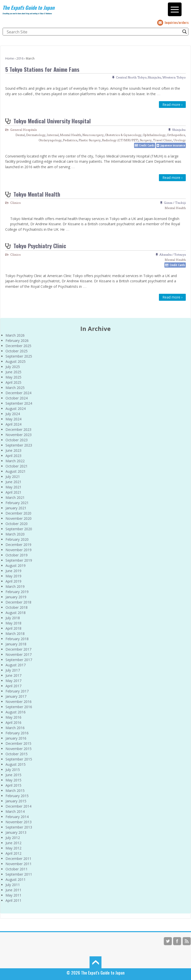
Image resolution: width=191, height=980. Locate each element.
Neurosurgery (93, 135)
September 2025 (19, 356)
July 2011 (13, 885)
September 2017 (19, 660)
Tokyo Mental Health (37, 194)
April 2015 (13, 785)
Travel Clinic (163, 140)
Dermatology (36, 135)
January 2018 (16, 644)
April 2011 (13, 900)
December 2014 (18, 806)
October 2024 (17, 398)
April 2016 (13, 722)
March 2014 (15, 811)
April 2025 (13, 382)
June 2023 (13, 450)
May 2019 (13, 576)
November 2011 (19, 864)
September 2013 (19, 827)
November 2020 (19, 518)
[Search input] (93, 32)
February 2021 (17, 503)
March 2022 (15, 461)
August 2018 (16, 613)
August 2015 (16, 764)
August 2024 (16, 409)
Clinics (15, 203)
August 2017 (16, 665)
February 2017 (17, 691)
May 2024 (13, 419)
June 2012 (13, 843)
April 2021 (13, 492)
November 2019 (19, 550)
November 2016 (19, 702)
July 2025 (13, 367)
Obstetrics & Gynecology (123, 135)
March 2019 (15, 586)
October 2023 (17, 440)
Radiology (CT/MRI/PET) (120, 140)
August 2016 (16, 712)
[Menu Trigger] (175, 9)
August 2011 (16, 879)
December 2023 (18, 429)
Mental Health (71, 135)
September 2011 (19, 874)
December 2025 (18, 346)
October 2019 (17, 555)
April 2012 (13, 853)
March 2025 (15, 388)
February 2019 (17, 592)
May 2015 (13, 780)
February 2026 (17, 340)
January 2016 (16, 738)
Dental (20, 135)
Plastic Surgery (90, 140)
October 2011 (17, 869)
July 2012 (13, 838)
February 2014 (17, 817)
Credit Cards (147, 145)
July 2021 (13, 477)
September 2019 (19, 560)
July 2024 (13, 414)
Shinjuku (155, 77)
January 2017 (16, 696)
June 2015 (13, 775)
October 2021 (17, 466)
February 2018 (17, 639)
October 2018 (17, 607)
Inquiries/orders (177, 22)
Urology (180, 140)
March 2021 (15, 497)
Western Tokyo (174, 77)
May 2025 (13, 377)
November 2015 (19, 749)
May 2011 (13, 895)
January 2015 (16, 801)
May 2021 (13, 487)
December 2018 (18, 602)
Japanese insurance (173, 145)
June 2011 (13, 890)
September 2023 (19, 445)
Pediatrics (70, 140)
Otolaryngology (50, 140)
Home (10, 58)
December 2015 (18, 743)
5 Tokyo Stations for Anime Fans (42, 69)
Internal (53, 135)
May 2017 (13, 681)
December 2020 (18, 513)
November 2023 (19, 435)
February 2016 (17, 733)
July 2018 (13, 618)
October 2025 (17, 351)
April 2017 (13, 686)
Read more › (172, 105)
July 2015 (13, 770)
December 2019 (18, 545)
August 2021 (16, 471)
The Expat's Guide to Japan (28, 7)
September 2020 (19, 529)
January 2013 (16, 832)
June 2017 (13, 675)
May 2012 (13, 848)
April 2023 (13, 456)
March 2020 (15, 534)
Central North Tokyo (131, 77)
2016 (20, 58)
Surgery (146, 140)
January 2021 (16, 508)
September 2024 (19, 403)
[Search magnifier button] (185, 32)
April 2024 (13, 424)
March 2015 (15, 791)
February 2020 (17, 539)
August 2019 (16, 565)
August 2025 (16, 361)
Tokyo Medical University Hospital (52, 121)
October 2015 (17, 754)
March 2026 (15, 335)
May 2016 (13, 717)
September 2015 (19, 759)
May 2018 (13, 623)
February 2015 (17, 796)
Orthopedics (176, 135)
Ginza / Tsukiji (175, 203)
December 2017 (18, 649)
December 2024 (18, 393)
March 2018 (15, 634)
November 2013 (19, 822)
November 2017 (19, 654)
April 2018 (13, 628)
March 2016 (15, 728)
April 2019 (13, 581)
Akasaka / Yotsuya (173, 255)
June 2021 (13, 482)
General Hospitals (24, 130)
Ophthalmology (154, 135)
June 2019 (13, 571)
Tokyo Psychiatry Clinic (40, 246)
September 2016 (19, 707)
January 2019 (16, 597)
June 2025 (13, 372)
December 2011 (18, 859)
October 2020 (17, 524)
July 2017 (13, 670)
